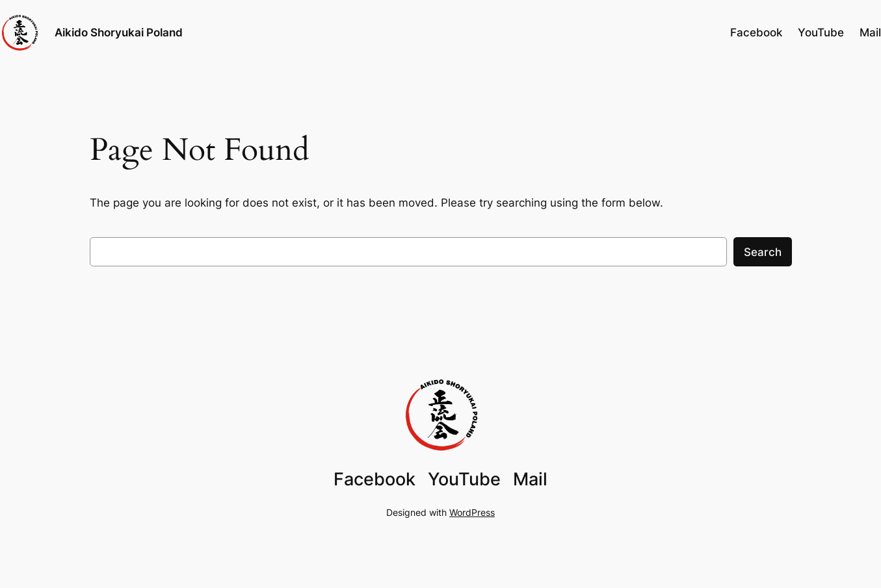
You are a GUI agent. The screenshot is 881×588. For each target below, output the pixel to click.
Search (763, 252)
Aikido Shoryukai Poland (119, 32)
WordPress (472, 512)
